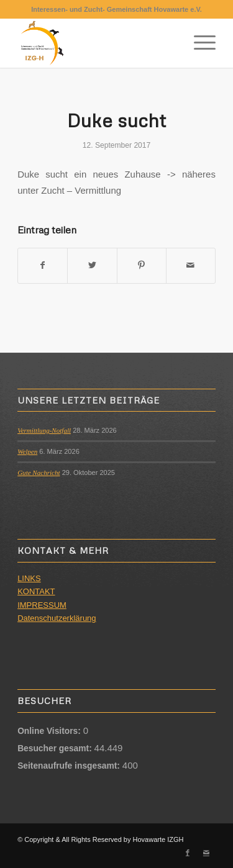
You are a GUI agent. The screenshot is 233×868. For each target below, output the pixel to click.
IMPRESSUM (42, 605)
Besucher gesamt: (56, 748)
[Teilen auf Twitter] (92, 265)
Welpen (27, 451)
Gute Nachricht (39, 472)
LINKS (29, 578)
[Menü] (199, 43)
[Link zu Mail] (206, 852)
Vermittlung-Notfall (44, 430)
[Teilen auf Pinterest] (142, 265)
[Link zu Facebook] (188, 852)
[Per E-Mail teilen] (191, 265)
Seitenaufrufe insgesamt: (70, 766)
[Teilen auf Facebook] (43, 265)
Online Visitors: (50, 731)
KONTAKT (36, 591)
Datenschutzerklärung (57, 618)
